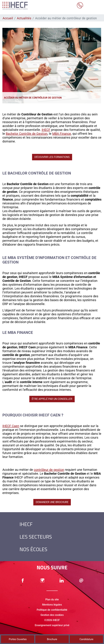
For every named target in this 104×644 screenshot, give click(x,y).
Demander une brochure (52, 502)
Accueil (8, 18)
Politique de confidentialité (52, 610)
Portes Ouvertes (18, 639)
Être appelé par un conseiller (52, 399)
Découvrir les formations (52, 157)
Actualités (24, 18)
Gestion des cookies (52, 615)
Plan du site (52, 599)
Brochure (52, 639)
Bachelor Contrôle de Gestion (27, 134)
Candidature (86, 639)
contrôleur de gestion (49, 470)
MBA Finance (62, 134)
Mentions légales (52, 605)
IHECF (46, 130)
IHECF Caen (11, 426)
